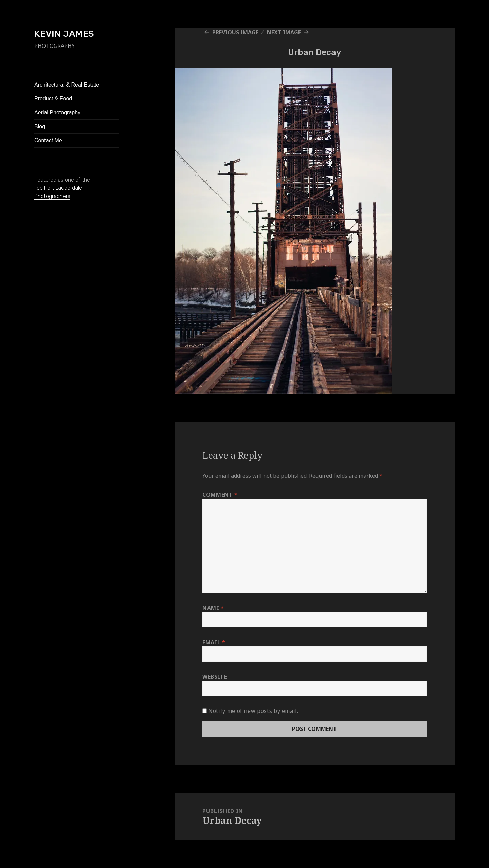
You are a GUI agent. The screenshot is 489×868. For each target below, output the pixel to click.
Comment (220, 495)
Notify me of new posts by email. (253, 711)
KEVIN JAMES (64, 34)
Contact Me (48, 140)
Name (213, 608)
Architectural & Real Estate (67, 85)
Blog (40, 126)
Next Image (284, 32)
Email (214, 642)
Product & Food (53, 99)
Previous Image (235, 32)
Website (215, 677)
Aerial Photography (57, 113)
